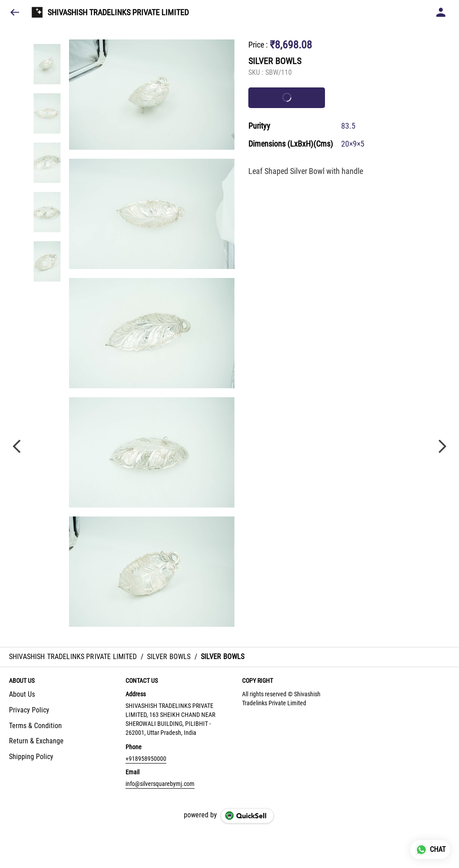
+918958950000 (146, 759)
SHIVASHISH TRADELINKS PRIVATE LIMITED (118, 13)
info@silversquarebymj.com (160, 784)
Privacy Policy (29, 710)
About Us (22, 694)
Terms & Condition (35, 726)
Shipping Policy (31, 757)
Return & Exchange (36, 741)
